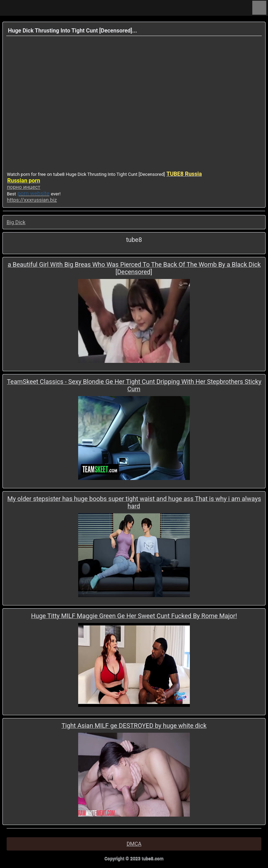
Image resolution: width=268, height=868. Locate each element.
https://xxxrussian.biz (32, 200)
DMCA (134, 844)
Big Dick (16, 222)
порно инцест (24, 187)
